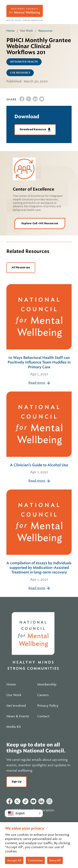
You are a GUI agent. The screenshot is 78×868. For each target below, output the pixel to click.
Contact (43, 716)
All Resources (21, 267)
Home (10, 31)
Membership (47, 684)
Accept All (14, 860)
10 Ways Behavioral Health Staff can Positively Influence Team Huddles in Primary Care (39, 366)
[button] (24, 813)
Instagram (49, 801)
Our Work (26, 31)
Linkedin (41, 801)
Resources (45, 31)
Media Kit (14, 727)
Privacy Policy (48, 706)
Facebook (9, 801)
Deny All (55, 860)
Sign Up (16, 782)
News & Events (18, 716)
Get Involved (16, 706)
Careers (43, 695)
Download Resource (33, 129)
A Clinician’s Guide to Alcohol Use (39, 469)
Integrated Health (24, 62)
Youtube (33, 801)
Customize (35, 860)
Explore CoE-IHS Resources (40, 223)
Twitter (17, 801)
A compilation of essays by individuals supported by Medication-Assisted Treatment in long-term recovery (39, 572)
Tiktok (25, 801)
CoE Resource (20, 73)
